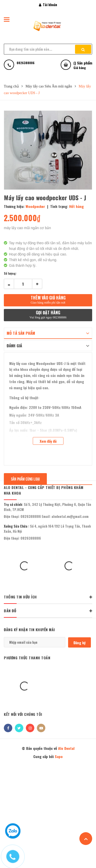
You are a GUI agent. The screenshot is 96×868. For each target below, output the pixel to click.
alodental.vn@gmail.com (70, 516)
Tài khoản (48, 5)
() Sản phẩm (83, 65)
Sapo (59, 756)
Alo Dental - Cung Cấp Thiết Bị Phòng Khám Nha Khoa (44, 490)
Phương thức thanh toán (27, 658)
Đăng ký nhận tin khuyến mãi (29, 630)
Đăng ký (79, 643)
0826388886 (31, 516)
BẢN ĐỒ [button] (48, 611)
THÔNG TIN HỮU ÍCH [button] (48, 597)
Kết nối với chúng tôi (23, 714)
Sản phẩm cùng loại (25, 479)
